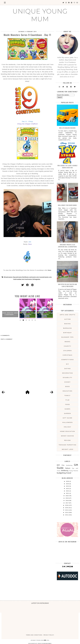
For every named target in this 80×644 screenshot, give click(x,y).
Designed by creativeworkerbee (40, 643)
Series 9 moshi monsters (27, 279)
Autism (68, 319)
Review (68, 440)
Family (68, 395)
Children (67, 351)
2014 (67, 510)
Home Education (68, 431)
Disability (68, 377)
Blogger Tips (68, 337)
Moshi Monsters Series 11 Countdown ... (28, 314)
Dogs (67, 386)
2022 (68, 491)
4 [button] (29, 320)
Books (67, 342)
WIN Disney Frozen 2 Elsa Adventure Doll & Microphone (67, 246)
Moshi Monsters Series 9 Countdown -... (10, 314)
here (49, 270)
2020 (67, 496)
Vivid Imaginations (36, 279)
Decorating (68, 373)
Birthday (68, 333)
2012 (67, 515)
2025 (68, 484)
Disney (68, 382)
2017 (67, 503)
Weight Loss (68, 449)
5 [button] (32, 320)
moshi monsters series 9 (34, 277)
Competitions (68, 360)
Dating (68, 369)
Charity (68, 346)
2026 (68, 481)
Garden (68, 413)
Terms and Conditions (34, 635)
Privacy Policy (49, 635)
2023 (68, 488)
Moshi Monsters (26, 277)
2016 (67, 505)
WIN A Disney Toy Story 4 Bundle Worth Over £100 (67, 167)
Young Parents (74, 471)
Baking (68, 324)
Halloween (68, 422)
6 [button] (35, 320)
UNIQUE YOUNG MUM (40, 15)
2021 (68, 493)
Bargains (67, 328)
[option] (10, 308)
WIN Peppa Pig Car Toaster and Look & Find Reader (67, 285)
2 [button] (23, 320)
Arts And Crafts (68, 315)
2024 (68, 486)
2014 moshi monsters (8, 277)
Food (68, 404)
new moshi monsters (44, 277)
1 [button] (20, 320)
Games (68, 409)
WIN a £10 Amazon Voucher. (67, 128)
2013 (67, 512)
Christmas (68, 355)
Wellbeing (65, 471)
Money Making (68, 436)
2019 (67, 498)
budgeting (61, 473)
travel (69, 473)
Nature (68, 468)
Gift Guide (68, 418)
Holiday (68, 427)
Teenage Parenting (68, 445)
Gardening (69, 465)
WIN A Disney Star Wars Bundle (67, 205)
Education (67, 391)
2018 (67, 500)
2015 (67, 508)
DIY (67, 364)
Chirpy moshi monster (17, 277)
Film (68, 400)
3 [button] (26, 320)
